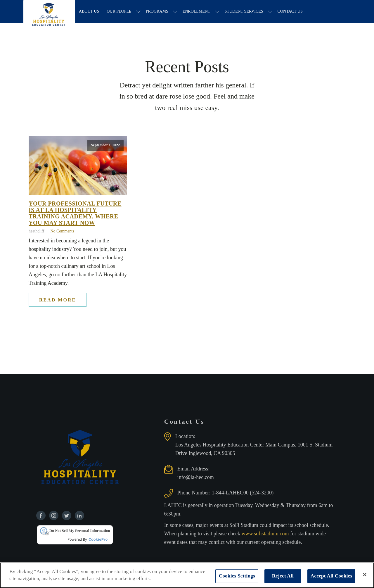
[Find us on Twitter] (67, 516)
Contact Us (291, 12)
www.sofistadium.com (266, 534)
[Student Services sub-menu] (271, 12)
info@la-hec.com (196, 478)
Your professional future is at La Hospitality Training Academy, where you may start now (75, 214)
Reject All (283, 576)
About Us (90, 12)
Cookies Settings (237, 576)
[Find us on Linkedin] (79, 516)
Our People (120, 12)
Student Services (245, 12)
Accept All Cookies (331, 576)
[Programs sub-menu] (176, 12)
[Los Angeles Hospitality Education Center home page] (50, 12)
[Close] (365, 575)
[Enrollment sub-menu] (218, 12)
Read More (58, 300)
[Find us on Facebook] (41, 516)
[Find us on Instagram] (54, 516)
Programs (158, 12)
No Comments (62, 232)
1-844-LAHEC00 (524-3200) (243, 493)
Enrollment (198, 12)
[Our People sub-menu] (140, 12)
